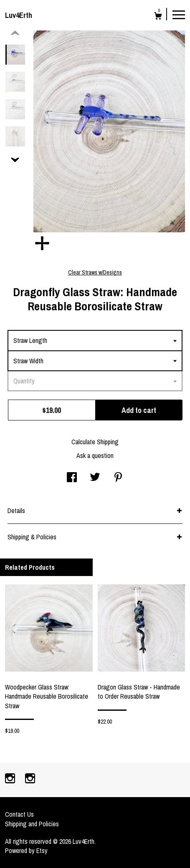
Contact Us (19, 814)
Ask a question (95, 455)
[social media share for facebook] (72, 478)
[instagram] (11, 779)
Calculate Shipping (95, 442)
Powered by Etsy (26, 850)
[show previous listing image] (15, 33)
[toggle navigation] (179, 14)
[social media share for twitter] (95, 478)
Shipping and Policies (32, 824)
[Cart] (158, 17)
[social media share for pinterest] (118, 478)
